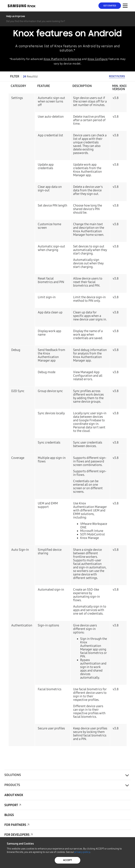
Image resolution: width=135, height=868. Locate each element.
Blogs (9, 815)
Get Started (110, 6)
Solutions (13, 775)
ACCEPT (67, 860)
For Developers (17, 835)
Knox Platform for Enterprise (62, 59)
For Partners (15, 825)
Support (11, 805)
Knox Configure (98, 59)
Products (12, 785)
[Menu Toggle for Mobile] (125, 6)
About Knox (14, 795)
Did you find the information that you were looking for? (36, 21)
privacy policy (82, 852)
